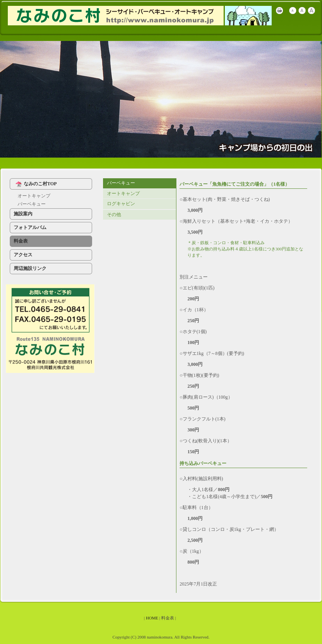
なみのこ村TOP (35, 184)
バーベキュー (32, 204)
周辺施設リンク (30, 268)
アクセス (23, 255)
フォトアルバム (30, 227)
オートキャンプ (34, 196)
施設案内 (23, 214)
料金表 (21, 241)
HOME (152, 618)
